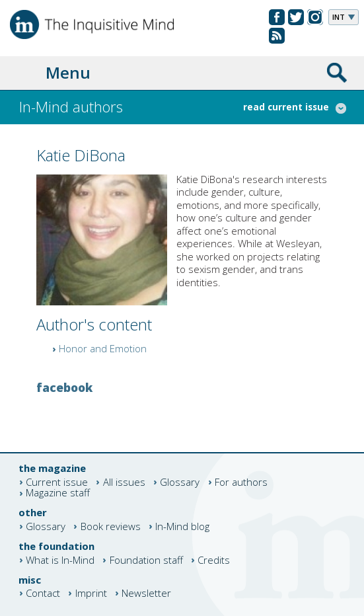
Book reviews (111, 526)
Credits (214, 560)
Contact (43, 593)
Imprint (91, 593)
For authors (241, 482)
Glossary (180, 482)
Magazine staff (58, 493)
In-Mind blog (182, 526)
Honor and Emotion (103, 348)
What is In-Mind (60, 560)
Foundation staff (146, 560)
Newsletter (146, 593)
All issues (124, 482)
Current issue (57, 482)
